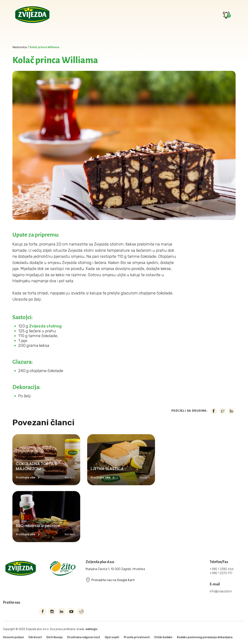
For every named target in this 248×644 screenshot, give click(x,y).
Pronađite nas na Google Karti (110, 580)
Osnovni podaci (13, 637)
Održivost (35, 637)
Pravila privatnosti (137, 637)
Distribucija (55, 637)
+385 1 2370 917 (221, 573)
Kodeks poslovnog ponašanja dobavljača (205, 637)
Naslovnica (20, 47)
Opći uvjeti (112, 637)
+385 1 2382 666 (222, 569)
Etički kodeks (163, 637)
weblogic (91, 629)
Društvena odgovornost (84, 637)
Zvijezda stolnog (45, 326)
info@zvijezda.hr (221, 591)
